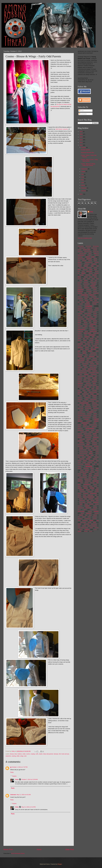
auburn (87, 264)
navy (87, 410)
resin (97, 452)
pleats (95, 434)
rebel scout (96, 450)
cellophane (80, 299)
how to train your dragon (84, 371)
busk (95, 289)
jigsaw (95, 380)
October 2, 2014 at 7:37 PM (20, 767)
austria (94, 264)
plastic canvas (87, 434)
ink (81, 374)
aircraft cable (83, 253)
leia (79, 394)
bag (92, 266)
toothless (96, 502)
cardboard (96, 293)
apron (95, 259)
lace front (82, 389)
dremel (95, 321)
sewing (14, 756)
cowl (84, 310)
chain (86, 299)
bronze (94, 284)
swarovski (83, 492)
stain (82, 483)
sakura (88, 459)
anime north (90, 257)
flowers (91, 340)
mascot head (91, 401)
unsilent (90, 511)
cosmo (28, 754)
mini (79, 405)
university (81, 511)
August (83, 172)
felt (60, 754)
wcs (89, 517)
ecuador (85, 324)
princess (95, 443)
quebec (88, 448)
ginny (82, 349)
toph (81, 504)
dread (90, 321)
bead (79, 269)
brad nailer (94, 282)
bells (96, 269)
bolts (95, 277)
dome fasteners (91, 319)
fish (87, 339)
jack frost (87, 378)
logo (85, 396)
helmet (92, 364)
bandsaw (89, 268)
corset (94, 304)
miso (83, 405)
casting (86, 297)
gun (86, 355)
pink (97, 430)
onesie (79, 419)
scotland (87, 464)
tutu (79, 510)
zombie (86, 531)
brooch (79, 286)
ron (96, 455)
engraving (80, 331)
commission (96, 302)
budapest (94, 288)
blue (16, 754)
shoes (87, 470)
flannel (92, 339)
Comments (83, 114)
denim (86, 317)
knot (90, 387)
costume (80, 308)
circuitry (81, 300)
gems (89, 346)
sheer (92, 468)
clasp (91, 300)
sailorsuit (82, 459)
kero (94, 383)
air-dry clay (96, 252)
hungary (95, 371)
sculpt (94, 464)
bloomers (88, 275)
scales (84, 462)
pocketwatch (88, 437)
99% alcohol (82, 248)
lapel (93, 389)
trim (95, 506)
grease (84, 351)
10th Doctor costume (62, 129)
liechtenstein (85, 394)
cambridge (89, 291)
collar (24, 754)
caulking (94, 297)
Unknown (13, 795)
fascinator (80, 337)
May (83, 180)
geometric (95, 346)
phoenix (80, 428)
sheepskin (86, 469)
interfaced (90, 376)
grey (84, 353)
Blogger (60, 864)
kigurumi (80, 385)
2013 (81, 142)
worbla (84, 526)
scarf (95, 462)
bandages (82, 268)
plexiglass (80, 436)
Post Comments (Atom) (18, 853)
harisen (89, 358)
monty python (95, 405)
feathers (87, 337)
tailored (79, 497)
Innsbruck (94, 374)
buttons (20, 754)
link (98, 394)
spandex (80, 479)
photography (90, 428)
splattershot (88, 481)
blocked (97, 273)
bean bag (85, 270)
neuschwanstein (81, 414)
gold (79, 351)
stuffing (92, 488)
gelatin (85, 346)
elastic (41, 754)
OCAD (95, 417)
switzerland (93, 493)
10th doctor (81, 246)
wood (79, 524)
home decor (93, 367)
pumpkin (96, 446)
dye (90, 322)
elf (96, 326)
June (83, 177)
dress (79, 322)
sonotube (96, 476)
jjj (11, 767)
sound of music (83, 477)
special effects (88, 479)
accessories (94, 248)
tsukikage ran (81, 508)
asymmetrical (89, 262)
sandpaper (91, 461)
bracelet (80, 282)
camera (95, 291)
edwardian (80, 326)
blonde (82, 275)
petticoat (94, 427)
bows (86, 280)
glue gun (93, 349)
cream (82, 312)
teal (86, 499)
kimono (80, 387)
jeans (85, 380)
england (93, 330)
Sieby (17, 779)
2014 (81, 140)
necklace (80, 412)
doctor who (81, 319)
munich (95, 407)
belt (79, 271)
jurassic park (87, 382)
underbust (93, 510)
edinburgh (93, 324)
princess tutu (81, 444)
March (83, 185)
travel (87, 506)
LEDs (85, 392)
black (83, 273)
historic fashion (93, 366)
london (95, 396)
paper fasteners (93, 425)
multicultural (88, 407)
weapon (95, 517)
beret (83, 271)
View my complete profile (85, 238)
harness (95, 358)
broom (86, 286)
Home (39, 849)
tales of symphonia (89, 497)
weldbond (85, 521)
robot (92, 455)
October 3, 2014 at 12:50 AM (30, 779)
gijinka (97, 347)
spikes (95, 479)
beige (91, 269)
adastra (95, 250)
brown (93, 286)
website (95, 519)
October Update (85, 150)
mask (97, 401)
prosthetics (80, 446)
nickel (95, 414)
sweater (90, 492)
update (96, 511)
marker (79, 401)
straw (96, 486)
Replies (14, 776)
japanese (80, 380)
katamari (80, 383)
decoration (80, 317)
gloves (87, 349)
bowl (81, 281)
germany (80, 347)
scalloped (90, 462)
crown (95, 314)
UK (85, 509)
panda (79, 425)
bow (97, 279)
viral (79, 517)
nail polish (96, 408)
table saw (90, 495)
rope (79, 457)
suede (88, 490)
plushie (95, 436)
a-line (88, 248)
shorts (97, 470)
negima (91, 412)
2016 (81, 134)
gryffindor (80, 355)
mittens (88, 405)
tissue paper (82, 502)
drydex (86, 322)
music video (80, 408)
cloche (83, 302)
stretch (80, 488)
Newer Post (8, 849)
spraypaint (96, 481)
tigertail (92, 501)
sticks (79, 486)
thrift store (82, 501)
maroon (85, 401)
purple (81, 448)
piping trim (84, 432)
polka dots (82, 439)
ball (98, 266)
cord (81, 304)
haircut (86, 357)
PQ (98, 441)
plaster (91, 432)
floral (85, 340)
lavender (95, 390)
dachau (89, 315)
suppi (97, 490)
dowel (79, 321)
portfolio (80, 441)
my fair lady (88, 408)
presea (82, 443)
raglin (89, 450)
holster (86, 367)
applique (89, 259)
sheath (79, 468)
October (84, 147)
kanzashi (94, 382)
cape (90, 293)
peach (79, 427)
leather (80, 392)
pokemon (96, 437)
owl (95, 423)
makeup (80, 399)
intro (96, 376)
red (91, 452)
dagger (95, 315)
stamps (87, 483)
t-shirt (84, 495)
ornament (89, 421)
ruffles (89, 457)
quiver (93, 448)
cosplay (33, 754)
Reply (12, 772)
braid (79, 284)
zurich (91, 531)
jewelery (90, 380)
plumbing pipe (88, 436)
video (90, 515)
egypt (86, 326)
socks (90, 476)
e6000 (95, 322)
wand (84, 517)
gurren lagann (93, 355)
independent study (94, 373)
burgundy (80, 289)
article (95, 261)
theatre (97, 499)
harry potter (81, 360)
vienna (95, 515)
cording (87, 304)
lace (97, 387)
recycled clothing (84, 452)
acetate (79, 250)
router (84, 457)
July (82, 174)
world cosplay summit (83, 528)
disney (91, 317)
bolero (91, 277)
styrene (82, 490)
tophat (86, 504)
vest (86, 515)
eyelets (80, 333)
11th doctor (88, 246)
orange (87, 419)
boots (89, 279)
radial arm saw (83, 450)
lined (92, 394)
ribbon (91, 453)
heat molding (89, 362)
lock (81, 396)
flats (96, 339)
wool (79, 526)
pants (85, 425)
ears (79, 324)
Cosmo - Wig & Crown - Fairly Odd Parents (89, 160)
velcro (81, 515)
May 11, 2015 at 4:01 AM (24, 795)
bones (79, 279)
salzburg (95, 459)
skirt (90, 474)
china (91, 299)
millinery (94, 403)
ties (88, 501)
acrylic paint (87, 250)
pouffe (93, 441)
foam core (90, 342)
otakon (96, 421)
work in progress (92, 526)
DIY (96, 317)
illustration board (82, 373)
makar (95, 398)
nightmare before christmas (84, 416)
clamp (87, 300)
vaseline (97, 513)
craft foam (90, 310)
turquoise (88, 508)
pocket (80, 437)
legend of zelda (93, 392)
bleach (91, 273)
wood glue (94, 524)
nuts (79, 417)
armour (84, 261)
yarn (81, 530)
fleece (79, 340)
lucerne (80, 398)
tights (97, 501)
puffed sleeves (88, 446)
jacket (94, 378)
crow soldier (88, 314)
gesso (87, 347)
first (84, 339)
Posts (81, 111)
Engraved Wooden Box (87, 153)
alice (90, 253)
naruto (81, 410)
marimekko (93, 399)
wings (22, 756)
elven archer (82, 328)
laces (88, 389)
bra (96, 281)
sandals (80, 461)
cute (84, 315)
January (84, 191)
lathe (89, 390)
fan (86, 335)
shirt (97, 468)
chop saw (96, 299)
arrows (90, 261)
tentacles (91, 499)
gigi (92, 348)
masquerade (84, 403)
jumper (79, 382)
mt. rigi (81, 407)
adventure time (88, 252)
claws (96, 300)
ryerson (97, 457)
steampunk (87, 484)
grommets (94, 353)
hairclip (80, 357)
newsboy (89, 414)
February (84, 188)
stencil (95, 485)
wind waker (83, 522)
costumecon (88, 308)
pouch (87, 441)
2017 (81, 132)
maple (86, 399)
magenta (87, 398)
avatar (80, 266)
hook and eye (65, 754)
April (83, 182)
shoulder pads (84, 472)
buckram (87, 288)
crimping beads (92, 312)
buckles (80, 288)
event (86, 331)
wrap (91, 528)
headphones (81, 362)
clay (79, 302)
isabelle (80, 378)
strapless (85, 486)
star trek (92, 483)
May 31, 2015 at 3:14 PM (29, 807)
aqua (79, 261)
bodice (86, 277)
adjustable (80, 252)
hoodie (84, 369)
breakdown (86, 284)
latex (84, 390)
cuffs (37, 754)
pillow (93, 430)
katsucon (88, 383)
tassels (81, 499)
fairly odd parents (48, 754)
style (97, 488)
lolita (89, 396)
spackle (95, 477)
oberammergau (87, 417)
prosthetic (95, 445)
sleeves (85, 476)
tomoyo (89, 502)
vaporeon (89, 513)
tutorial (95, 508)
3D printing (96, 246)
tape (98, 497)
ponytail (95, 439)
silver (84, 474)
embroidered (81, 330)
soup (90, 477)
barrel (95, 268)
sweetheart (86, 493)
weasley (80, 519)
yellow (87, 529)
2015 (81, 137)
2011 (81, 194)
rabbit (97, 448)
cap (85, 293)
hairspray (92, 357)
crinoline (80, 314)
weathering (88, 519)
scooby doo (80, 464)
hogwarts (80, 367)
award (86, 266)
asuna (79, 262)
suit (92, 490)
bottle (93, 279)
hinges (85, 365)
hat (88, 360)
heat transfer (85, 364)
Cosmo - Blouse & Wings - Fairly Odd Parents (88, 165)
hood (79, 369)
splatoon (80, 481)
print (88, 444)
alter (90, 255)
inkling (86, 374)
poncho (89, 439)
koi (94, 387)
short (92, 470)
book (84, 279)
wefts (79, 521)
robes (87, 455)
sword (79, 495)
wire (25, 756)
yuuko (95, 530)
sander (85, 461)
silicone (92, 472)
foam (97, 340)
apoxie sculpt (81, 259)
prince (88, 443)
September (85, 169)
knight (85, 387)
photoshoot (81, 430)
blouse (12, 754)
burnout (89, 290)
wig (98, 520)
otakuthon (8, 756)
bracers (86, 282)
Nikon (95, 415)
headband (94, 360)
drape (85, 321)
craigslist (97, 310)
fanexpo (56, 754)
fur (92, 344)
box (92, 281)
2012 (81, 145)
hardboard (82, 358)
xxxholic (97, 528)
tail (96, 495)
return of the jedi (83, 454)
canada (80, 293)
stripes (86, 488)
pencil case (86, 427)
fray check (87, 344)
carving (79, 297)
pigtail (87, 430)
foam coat (83, 342)
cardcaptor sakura (87, 295)
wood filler (87, 524)
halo (98, 357)
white (18, 756)
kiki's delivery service (91, 385)
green (90, 351)
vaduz (82, 513)
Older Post (70, 849)
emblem (93, 328)
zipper (79, 531)
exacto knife (93, 331)
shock (82, 470)
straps (91, 486)
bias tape (89, 271)
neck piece (94, 410)
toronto (91, 504)
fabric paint (87, 333)
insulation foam (82, 376)
